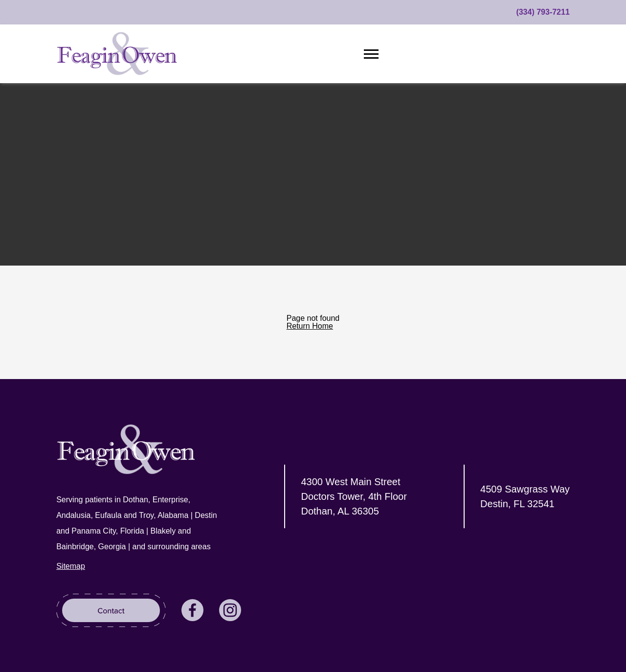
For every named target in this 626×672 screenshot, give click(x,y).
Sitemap (71, 566)
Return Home (310, 326)
